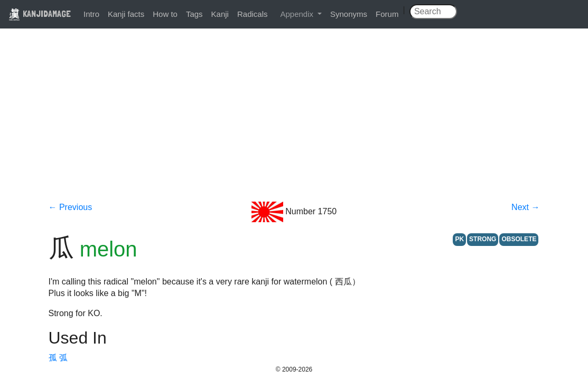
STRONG (483, 239)
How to (165, 14)
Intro (91, 14)
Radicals (253, 14)
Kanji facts (126, 14)
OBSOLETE (519, 239)
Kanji (220, 14)
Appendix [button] (298, 14)
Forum (387, 14)
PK (459, 239)
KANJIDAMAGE (40, 13)
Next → (525, 207)
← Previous (71, 207)
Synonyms (349, 14)
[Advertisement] (294, 122)
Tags (194, 14)
